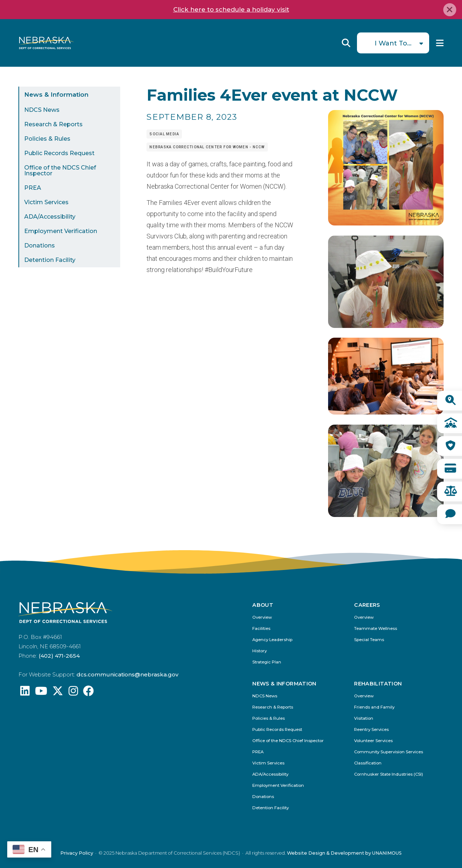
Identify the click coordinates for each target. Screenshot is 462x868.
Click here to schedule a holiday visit (231, 9)
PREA (33, 188)
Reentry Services (371, 730)
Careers (367, 605)
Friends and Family (374, 707)
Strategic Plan (267, 662)
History (260, 651)
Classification (368, 763)
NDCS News (42, 110)
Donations (40, 246)
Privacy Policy (77, 853)
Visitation (364, 718)
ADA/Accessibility (50, 217)
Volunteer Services (373, 741)
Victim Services (46, 202)
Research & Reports (53, 124)
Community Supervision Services (389, 752)
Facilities (261, 629)
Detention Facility (50, 260)
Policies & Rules (47, 139)
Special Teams (369, 640)
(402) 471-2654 (59, 656)
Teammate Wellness (376, 629)
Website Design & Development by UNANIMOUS (344, 853)
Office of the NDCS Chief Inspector (60, 170)
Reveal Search (346, 43)
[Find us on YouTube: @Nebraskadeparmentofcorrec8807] (41, 693)
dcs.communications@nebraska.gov (127, 674)
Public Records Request (59, 153)
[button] (386, 223)
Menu (440, 43)
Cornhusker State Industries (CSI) (389, 774)
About (263, 605)
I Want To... (393, 43)
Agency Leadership (272, 640)
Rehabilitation (378, 684)
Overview (262, 617)
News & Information (56, 95)
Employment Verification (61, 231)
